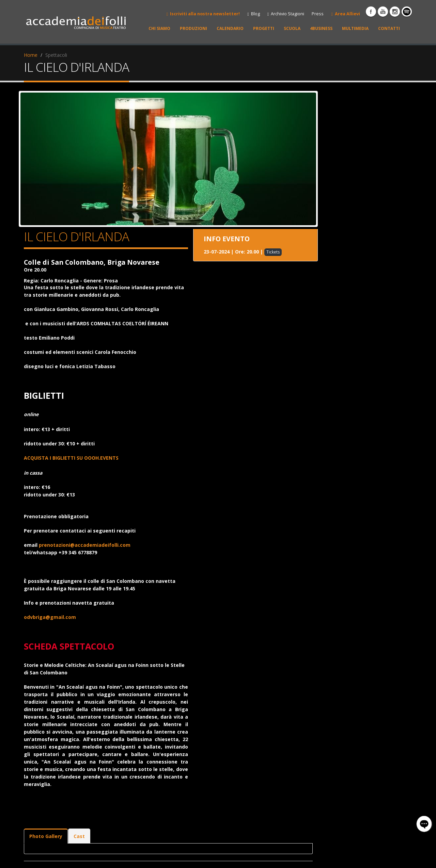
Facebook (371, 12)
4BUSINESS (321, 28)
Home (31, 55)
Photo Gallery (46, 836)
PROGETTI (264, 28)
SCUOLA (292, 28)
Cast (79, 836)
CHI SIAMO (159, 28)
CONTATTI (389, 28)
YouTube (383, 12)
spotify (407, 12)
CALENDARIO (230, 28)
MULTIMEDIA (355, 28)
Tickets (273, 252)
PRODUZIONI (193, 28)
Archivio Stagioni (286, 14)
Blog (254, 14)
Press (318, 14)
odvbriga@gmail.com (50, 617)
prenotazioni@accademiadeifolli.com (85, 545)
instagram (395, 12)
